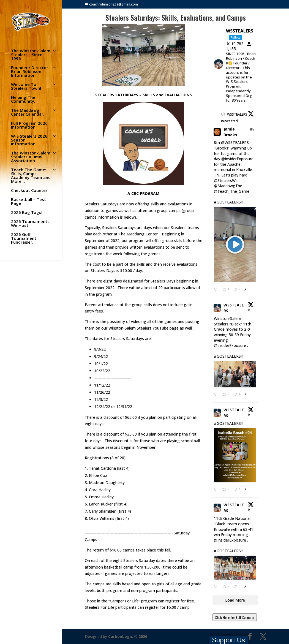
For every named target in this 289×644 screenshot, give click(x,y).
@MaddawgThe (228, 186)
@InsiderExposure (237, 159)
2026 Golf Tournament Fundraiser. (24, 239)
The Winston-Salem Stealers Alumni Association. (31, 157)
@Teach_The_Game (232, 191)
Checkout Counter (29, 191)
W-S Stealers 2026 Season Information (29, 140)
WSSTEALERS (234, 308)
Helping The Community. (23, 100)
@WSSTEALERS (235, 142)
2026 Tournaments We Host (30, 224)
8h (252, 129)
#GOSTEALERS (227, 202)
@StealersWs (226, 180)
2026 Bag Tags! (27, 213)
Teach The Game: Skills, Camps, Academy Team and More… (31, 176)
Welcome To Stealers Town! (26, 87)
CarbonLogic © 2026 (128, 636)
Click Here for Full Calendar (235, 617)
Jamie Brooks (230, 132)
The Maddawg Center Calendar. (28, 112)
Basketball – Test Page (28, 202)
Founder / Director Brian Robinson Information (30, 72)
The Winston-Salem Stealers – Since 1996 (31, 55)
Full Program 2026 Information (29, 125)
